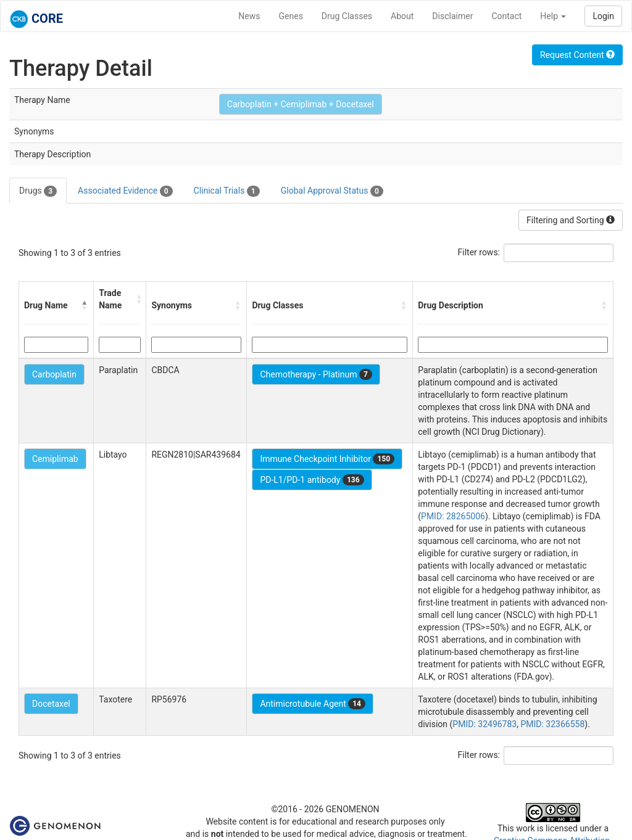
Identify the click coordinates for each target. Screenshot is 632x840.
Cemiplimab (55, 459)
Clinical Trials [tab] (227, 191)
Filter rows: (479, 252)
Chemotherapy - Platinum (316, 374)
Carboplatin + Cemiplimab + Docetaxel (301, 104)
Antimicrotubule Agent (313, 704)
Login (603, 16)
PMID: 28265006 (453, 516)
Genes (291, 16)
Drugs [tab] (38, 191)
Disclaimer (452, 16)
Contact (506, 16)
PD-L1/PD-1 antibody (312, 480)
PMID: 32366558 (552, 724)
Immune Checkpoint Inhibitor (327, 459)
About (402, 16)
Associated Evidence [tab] (125, 191)
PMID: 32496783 (484, 724)
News (249, 16)
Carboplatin (54, 374)
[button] (85, 305)
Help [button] (553, 16)
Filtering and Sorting (571, 220)
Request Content (577, 55)
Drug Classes (347, 16)
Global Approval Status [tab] (332, 191)
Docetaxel (51, 704)
